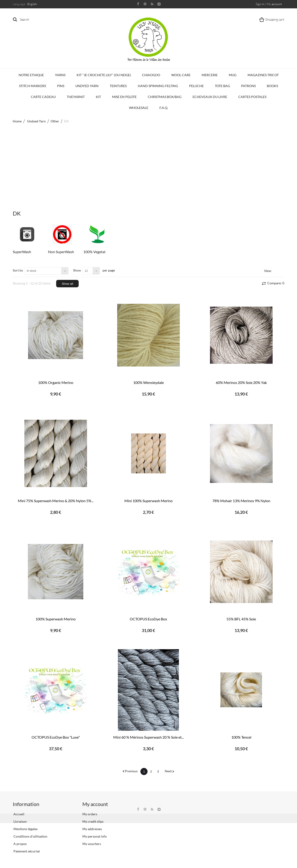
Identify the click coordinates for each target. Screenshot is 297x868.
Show (77, 270)
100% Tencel (241, 737)
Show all (67, 284)
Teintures (118, 86)
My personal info (95, 836)
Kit (98, 97)
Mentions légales (25, 829)
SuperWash (22, 252)
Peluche (196, 86)
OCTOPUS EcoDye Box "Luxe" (56, 737)
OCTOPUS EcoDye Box (148, 619)
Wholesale (139, 108)
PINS (61, 86)
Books (272, 86)
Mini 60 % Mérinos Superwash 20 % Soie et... (148, 737)
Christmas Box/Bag (165, 97)
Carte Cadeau (43, 97)
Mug (233, 75)
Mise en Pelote (124, 97)
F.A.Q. (164, 108)
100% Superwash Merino (56, 619)
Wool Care (181, 75)
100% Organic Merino (56, 382)
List (282, 271)
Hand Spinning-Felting (158, 86)
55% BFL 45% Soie (241, 619)
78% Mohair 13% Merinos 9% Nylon (241, 501)
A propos (20, 844)
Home (17, 121)
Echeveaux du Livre (210, 97)
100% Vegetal (94, 252)
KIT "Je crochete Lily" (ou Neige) (104, 75)
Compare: (275, 283)
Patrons (248, 86)
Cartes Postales (252, 97)
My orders (90, 814)
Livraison (20, 821)
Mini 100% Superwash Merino (148, 501)
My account (95, 804)
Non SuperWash (61, 252)
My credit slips (93, 821)
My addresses (92, 829)
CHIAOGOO (151, 75)
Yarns (60, 75)
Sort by (18, 270)
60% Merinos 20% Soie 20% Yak (241, 382)
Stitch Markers (32, 86)
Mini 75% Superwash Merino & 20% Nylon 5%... (56, 501)
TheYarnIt (76, 97)
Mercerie (210, 75)
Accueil (19, 814)
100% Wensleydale (148, 382)
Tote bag (222, 86)
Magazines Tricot (263, 75)
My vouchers (92, 844)
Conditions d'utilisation (30, 836)
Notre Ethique (31, 75)
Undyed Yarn (87, 86)
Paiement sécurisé (26, 851)
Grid (276, 271)
